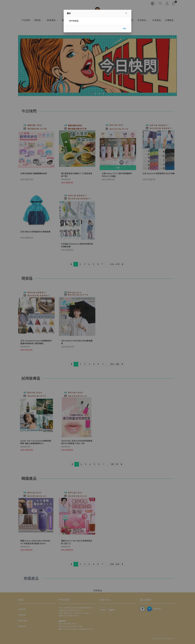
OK (124, 29)
